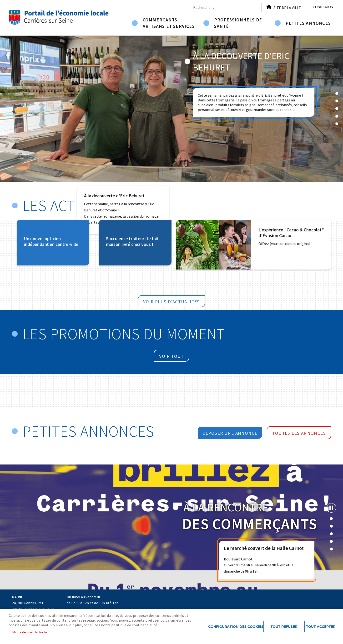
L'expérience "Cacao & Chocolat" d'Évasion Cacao (291, 233)
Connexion (323, 7)
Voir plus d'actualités (171, 302)
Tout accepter (321, 627)
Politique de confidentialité (28, 632)
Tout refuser (284, 627)
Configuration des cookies (236, 627)
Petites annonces (308, 23)
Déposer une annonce (230, 433)
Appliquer (257, 7)
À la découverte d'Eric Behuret (114, 196)
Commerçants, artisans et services (169, 23)
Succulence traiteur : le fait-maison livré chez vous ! (133, 241)
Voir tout (171, 356)
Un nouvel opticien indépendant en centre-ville (51, 241)
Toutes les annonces (299, 433)
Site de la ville (287, 8)
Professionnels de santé (238, 23)
